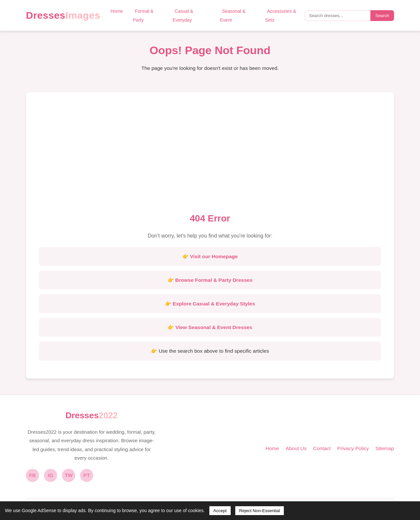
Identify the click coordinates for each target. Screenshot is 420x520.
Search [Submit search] (382, 16)
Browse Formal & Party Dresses (214, 280)
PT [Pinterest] (87, 475)
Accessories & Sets (281, 16)
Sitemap (385, 448)
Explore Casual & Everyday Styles (214, 304)
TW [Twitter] (69, 475)
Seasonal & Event (233, 16)
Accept (220, 511)
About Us (296, 448)
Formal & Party (143, 16)
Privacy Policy (353, 448)
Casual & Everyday (183, 16)
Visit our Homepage (214, 256)
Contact (322, 448)
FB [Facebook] (32, 475)
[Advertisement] (210, 155)
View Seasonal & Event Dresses (214, 327)
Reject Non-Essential (260, 511)
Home (117, 11)
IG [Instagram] (51, 475)
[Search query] (338, 16)
